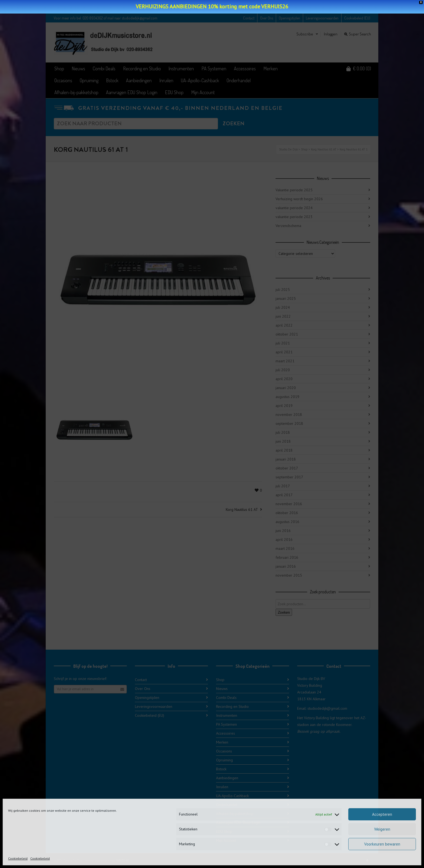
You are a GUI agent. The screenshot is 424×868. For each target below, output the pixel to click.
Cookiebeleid (18, 858)
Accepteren (382, 814)
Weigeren (382, 829)
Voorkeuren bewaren (382, 844)
